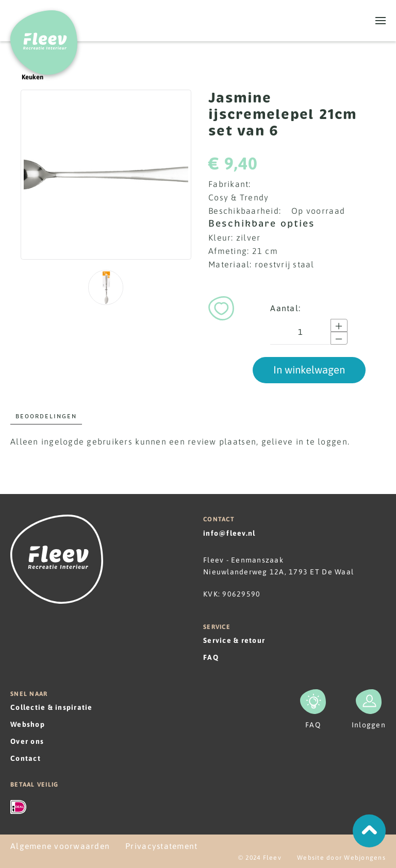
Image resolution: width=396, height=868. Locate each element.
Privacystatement (161, 846)
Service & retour (234, 640)
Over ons (27, 741)
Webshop (28, 724)
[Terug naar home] (44, 37)
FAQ (211, 657)
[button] (381, 21)
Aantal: (285, 308)
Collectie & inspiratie (52, 707)
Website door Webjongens (341, 858)
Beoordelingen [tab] (46, 416)
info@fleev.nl (229, 533)
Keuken (27, 77)
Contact (26, 758)
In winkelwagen (309, 370)
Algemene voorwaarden (60, 846)
